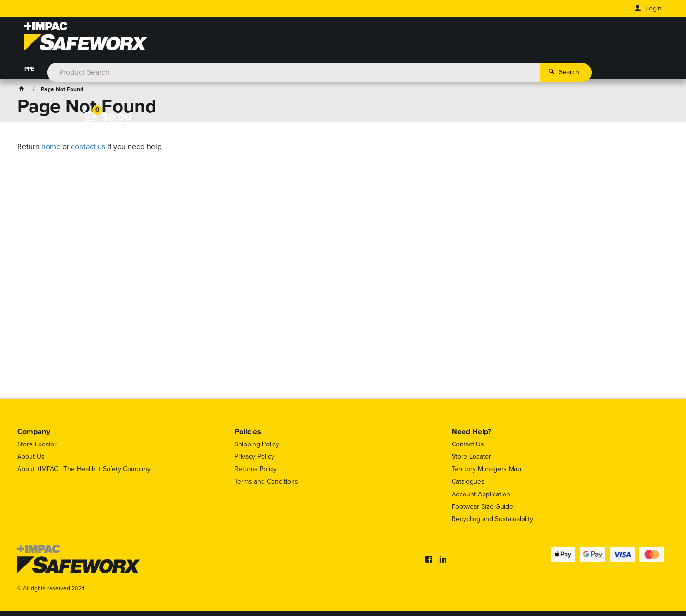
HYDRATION (179, 69)
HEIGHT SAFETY (231, 69)
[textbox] (329, 38)
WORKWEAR (65, 69)
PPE (29, 69)
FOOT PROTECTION (122, 69)
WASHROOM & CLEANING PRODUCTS (475, 69)
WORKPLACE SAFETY (296, 69)
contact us (88, 146)
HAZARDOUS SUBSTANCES (375, 69)
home (51, 146)
